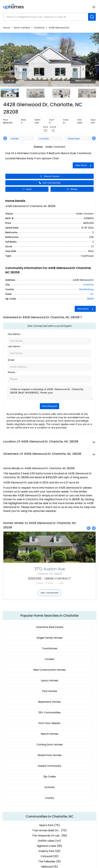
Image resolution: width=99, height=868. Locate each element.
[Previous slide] (3, 60)
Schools (50, 787)
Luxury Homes (49, 680)
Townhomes (50, 648)
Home (7, 28)
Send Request (49, 406)
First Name (15, 334)
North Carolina (22, 28)
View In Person (50, 176)
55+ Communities (49, 712)
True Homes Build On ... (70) (49, 830)
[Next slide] (96, 60)
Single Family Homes (49, 638)
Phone (12, 372)
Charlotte (39, 28)
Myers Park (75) (50, 825)
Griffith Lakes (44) (49, 841)
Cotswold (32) (50, 856)
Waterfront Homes (50, 755)
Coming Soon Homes (50, 745)
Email (12, 360)
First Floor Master (49, 723)
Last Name (15, 346)
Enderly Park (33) (49, 851)
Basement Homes (49, 702)
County (50, 798)
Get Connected (49, 183)
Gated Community (49, 766)
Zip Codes (50, 777)
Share (72, 189)
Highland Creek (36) (49, 846)
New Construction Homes (49, 670)
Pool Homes (50, 691)
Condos (49, 659)
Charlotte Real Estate (49, 627)
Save (27, 189)
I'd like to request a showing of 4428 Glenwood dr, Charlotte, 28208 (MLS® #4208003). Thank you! (49, 393)
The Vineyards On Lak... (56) (50, 836)
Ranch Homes (50, 734)
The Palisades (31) (49, 861)
